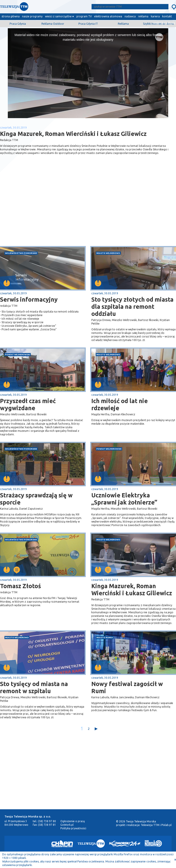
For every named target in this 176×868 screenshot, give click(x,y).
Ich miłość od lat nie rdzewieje (120, 404)
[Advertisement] (44, 211)
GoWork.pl (67, 825)
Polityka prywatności (73, 828)
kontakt (167, 16)
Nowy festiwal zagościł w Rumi (127, 687)
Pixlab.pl (166, 825)
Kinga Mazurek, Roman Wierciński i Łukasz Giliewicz (132, 589)
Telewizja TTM (150, 825)
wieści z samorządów (58, 16)
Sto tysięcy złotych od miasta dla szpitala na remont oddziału (132, 307)
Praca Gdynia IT (88, 24)
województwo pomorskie (21, 253)
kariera (155, 16)
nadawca (130, 16)
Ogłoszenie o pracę (73, 821)
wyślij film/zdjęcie (164, 23)
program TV (84, 16)
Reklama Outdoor (53, 24)
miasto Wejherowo (108, 253)
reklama (143, 16)
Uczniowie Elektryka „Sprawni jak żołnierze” (124, 499)
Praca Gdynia (18, 24)
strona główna (11, 16)
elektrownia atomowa (108, 16)
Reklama (123, 24)
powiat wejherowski (18, 354)
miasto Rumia (105, 637)
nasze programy (32, 16)
